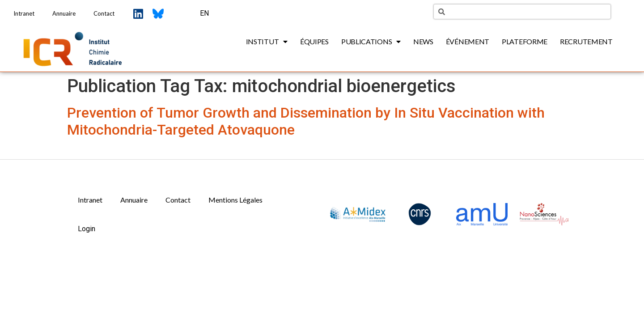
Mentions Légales (235, 200)
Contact (104, 13)
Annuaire (64, 13)
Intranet (24, 13)
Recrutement (586, 41)
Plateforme (525, 41)
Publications (371, 42)
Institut (267, 42)
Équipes (314, 41)
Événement (468, 41)
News (423, 41)
